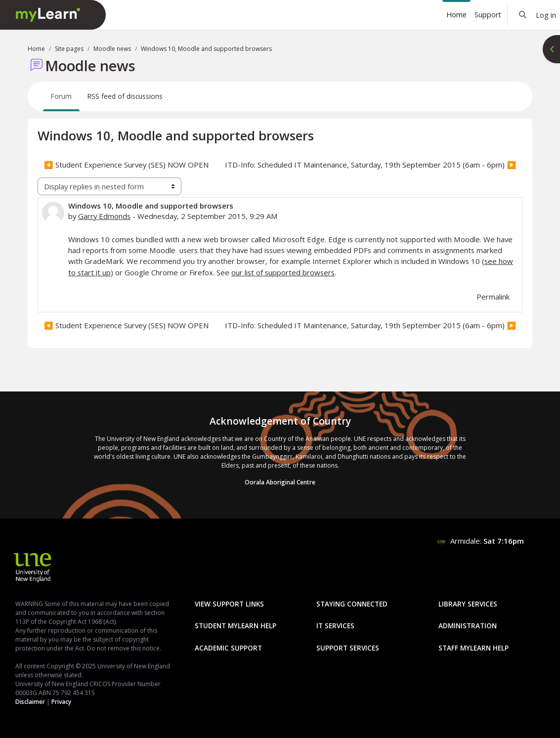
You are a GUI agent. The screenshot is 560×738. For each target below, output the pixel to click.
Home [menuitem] (456, 15)
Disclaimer (30, 702)
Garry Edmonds (104, 216)
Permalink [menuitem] (493, 297)
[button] (523, 15)
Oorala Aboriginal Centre (280, 482)
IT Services (335, 626)
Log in (546, 15)
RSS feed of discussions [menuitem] (125, 96)
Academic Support (228, 648)
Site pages (69, 49)
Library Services (468, 604)
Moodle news (112, 49)
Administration (468, 626)
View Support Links (229, 604)
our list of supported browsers (283, 272)
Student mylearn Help (236, 626)
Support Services (348, 648)
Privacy (61, 702)
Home (36, 49)
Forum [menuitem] (61, 96)
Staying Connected (352, 604)
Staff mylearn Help (474, 648)
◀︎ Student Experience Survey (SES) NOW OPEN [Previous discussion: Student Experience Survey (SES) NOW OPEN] (126, 165)
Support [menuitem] (488, 15)
